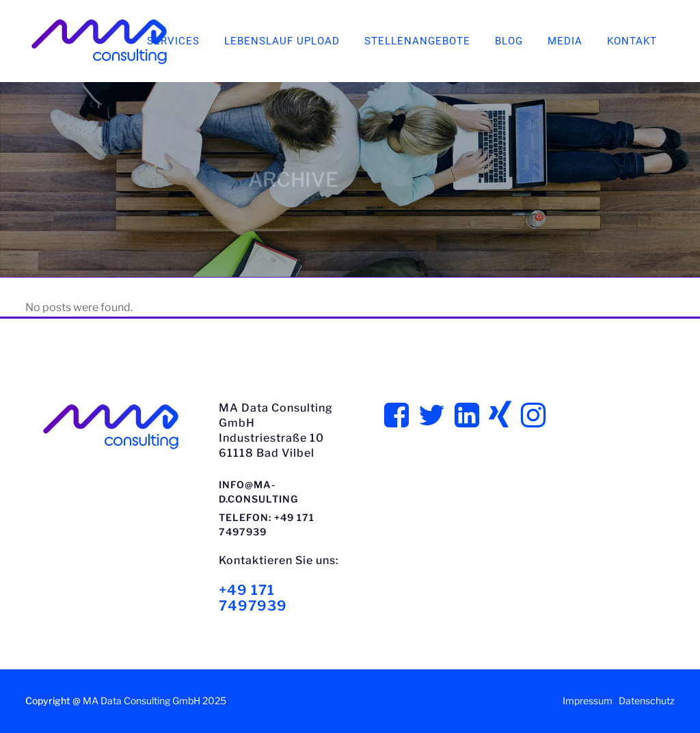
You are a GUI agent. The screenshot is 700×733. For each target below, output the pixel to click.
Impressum (588, 701)
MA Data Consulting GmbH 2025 (154, 701)
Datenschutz (647, 701)
